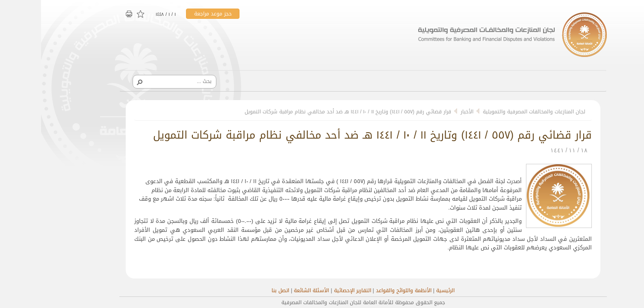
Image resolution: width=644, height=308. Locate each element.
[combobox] (136, 81)
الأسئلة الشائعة (270, 290)
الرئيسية (404, 290)
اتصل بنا (239, 290)
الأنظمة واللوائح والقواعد (363, 290)
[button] (98, 82)
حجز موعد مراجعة (172, 14)
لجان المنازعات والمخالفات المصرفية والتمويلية (493, 112)
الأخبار (426, 112)
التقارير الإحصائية (312, 290)
